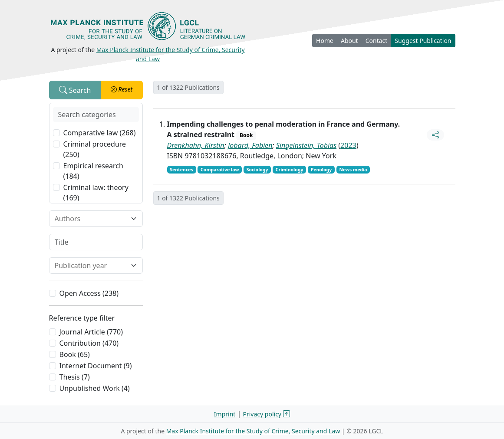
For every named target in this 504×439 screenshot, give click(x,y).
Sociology (257, 170)
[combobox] (91, 219)
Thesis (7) (75, 377)
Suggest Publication (423, 41)
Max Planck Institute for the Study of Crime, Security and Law (253, 431)
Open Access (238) (89, 293)
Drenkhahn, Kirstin (196, 145)
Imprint (225, 414)
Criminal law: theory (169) (96, 193)
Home (325, 41)
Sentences (181, 170)
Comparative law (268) (100, 133)
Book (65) (75, 354)
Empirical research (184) (93, 171)
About (349, 41)
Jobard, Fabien (250, 145)
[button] (122, 90)
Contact (377, 41)
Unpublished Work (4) (95, 388)
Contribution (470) (89, 343)
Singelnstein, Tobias (306, 145)
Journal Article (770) (91, 332)
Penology (321, 170)
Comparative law (220, 170)
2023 (348, 145)
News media (353, 170)
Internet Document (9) (96, 366)
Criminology (290, 170)
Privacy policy (262, 414)
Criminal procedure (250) (95, 149)
